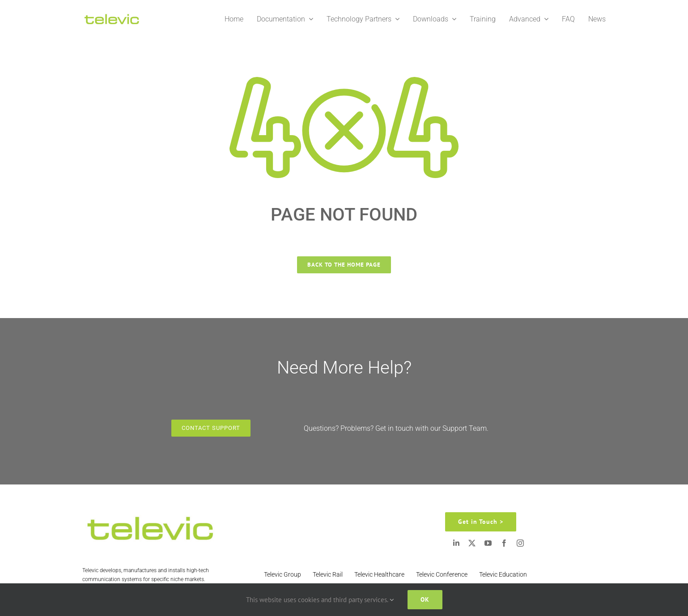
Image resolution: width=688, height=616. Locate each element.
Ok (425, 599)
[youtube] (488, 543)
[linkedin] (456, 543)
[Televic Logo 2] (111, 16)
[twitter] (472, 543)
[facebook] (504, 543)
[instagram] (520, 543)
